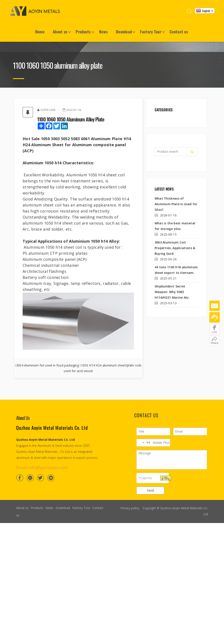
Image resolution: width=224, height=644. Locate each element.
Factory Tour (151, 31)
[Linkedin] (30, 478)
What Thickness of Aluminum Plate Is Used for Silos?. (176, 204)
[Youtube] (51, 478)
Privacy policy (130, 508)
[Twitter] (40, 478)
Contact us (179, 31)
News (103, 31)
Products (83, 31)
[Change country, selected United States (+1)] (143, 443)
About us (60, 31)
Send (150, 490)
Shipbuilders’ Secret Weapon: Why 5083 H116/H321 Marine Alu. (172, 292)
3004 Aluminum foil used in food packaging (47, 365)
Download (124, 31)
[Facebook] (20, 478)
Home (40, 31)
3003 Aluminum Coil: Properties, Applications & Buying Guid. (175, 248)
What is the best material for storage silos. (175, 226)
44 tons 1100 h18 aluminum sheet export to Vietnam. (176, 270)
